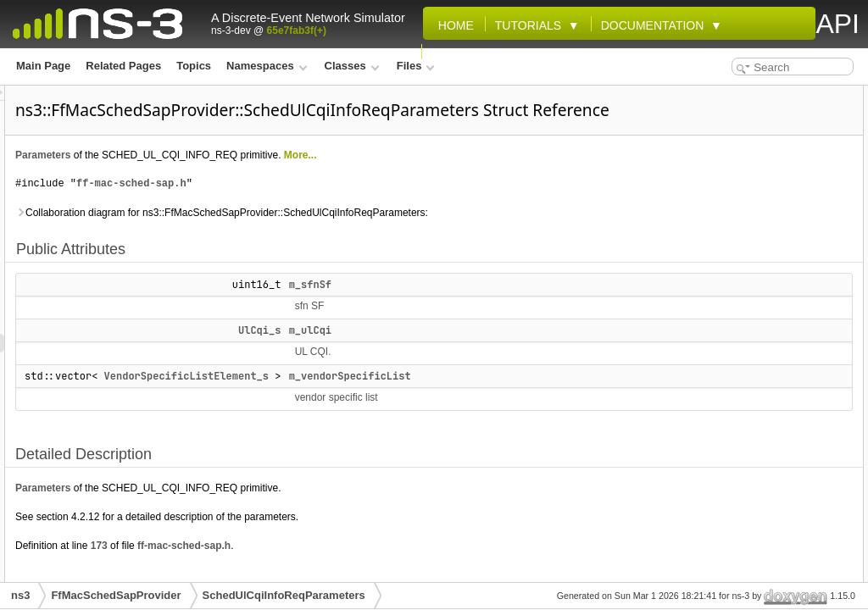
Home (453, 25)
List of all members (725, 263)
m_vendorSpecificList (562, 400)
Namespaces (267, 66)
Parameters (255, 179)
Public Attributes (720, 95)
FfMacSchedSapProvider (116, 595)
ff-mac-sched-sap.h (343, 207)
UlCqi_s (471, 354)
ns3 (20, 595)
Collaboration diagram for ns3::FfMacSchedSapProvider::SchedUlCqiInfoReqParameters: (434, 236)
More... (512, 179)
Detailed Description (728, 169)
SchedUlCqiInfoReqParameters (284, 595)
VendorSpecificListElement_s (398, 400)
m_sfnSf (522, 308)
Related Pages (123, 66)
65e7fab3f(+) (297, 30)
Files (416, 66)
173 (311, 569)
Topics (194, 66)
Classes (352, 66)
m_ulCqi (522, 354)
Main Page (43, 66)
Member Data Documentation (749, 188)
